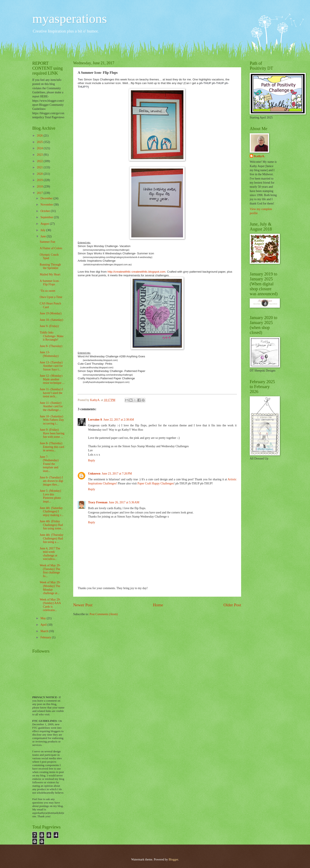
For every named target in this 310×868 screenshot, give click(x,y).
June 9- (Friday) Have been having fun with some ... (52, 433)
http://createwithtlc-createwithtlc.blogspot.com (137, 272)
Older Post (232, 605)
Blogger (173, 860)
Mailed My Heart (50, 274)
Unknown (94, 474)
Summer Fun (47, 242)
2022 (40, 161)
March (45, 631)
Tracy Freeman (98, 502)
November (47, 205)
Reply (92, 460)
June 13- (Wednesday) (49, 354)
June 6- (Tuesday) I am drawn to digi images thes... (51, 481)
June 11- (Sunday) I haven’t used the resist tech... (51, 393)
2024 (40, 148)
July (43, 230)
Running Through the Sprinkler (50, 266)
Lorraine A (95, 420)
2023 (40, 155)
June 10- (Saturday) (51, 320)
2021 (40, 167)
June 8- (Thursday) (51, 346)
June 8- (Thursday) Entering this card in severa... (52, 447)
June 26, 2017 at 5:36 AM (124, 502)
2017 (40, 193)
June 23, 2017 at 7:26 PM (117, 474)
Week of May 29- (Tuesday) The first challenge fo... (50, 571)
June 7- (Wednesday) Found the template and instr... (49, 464)
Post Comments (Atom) (104, 614)
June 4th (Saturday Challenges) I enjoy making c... (51, 512)
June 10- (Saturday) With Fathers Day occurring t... (52, 420)
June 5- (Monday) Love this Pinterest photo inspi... (50, 496)
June (44, 236)
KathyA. (259, 156)
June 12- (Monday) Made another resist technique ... (52, 379)
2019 (40, 180)
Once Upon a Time (51, 297)
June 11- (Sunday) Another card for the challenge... (51, 406)
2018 (40, 187)
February (46, 637)
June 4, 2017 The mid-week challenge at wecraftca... (50, 554)
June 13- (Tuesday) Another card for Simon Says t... (51, 366)
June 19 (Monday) (50, 313)
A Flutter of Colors (51, 248)
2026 (40, 136)
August (45, 224)
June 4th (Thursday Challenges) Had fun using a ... (51, 538)
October (46, 211)
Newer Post (83, 605)
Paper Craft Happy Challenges (156, 483)
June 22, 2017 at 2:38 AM (119, 420)
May (44, 618)
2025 (40, 142)
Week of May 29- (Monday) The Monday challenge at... (50, 588)
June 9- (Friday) (49, 326)
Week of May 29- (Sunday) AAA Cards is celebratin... (50, 605)
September (47, 217)
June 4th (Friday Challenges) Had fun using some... (51, 525)
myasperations (70, 18)
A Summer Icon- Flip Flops (50, 283)
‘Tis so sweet (47, 291)
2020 (40, 174)
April (44, 625)
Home (158, 605)
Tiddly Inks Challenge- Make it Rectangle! (51, 336)
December (47, 198)
